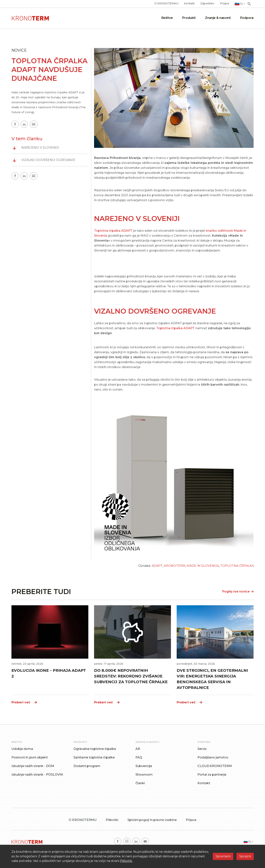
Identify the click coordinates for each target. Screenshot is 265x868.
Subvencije (144, 766)
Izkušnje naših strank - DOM (33, 766)
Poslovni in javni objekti (30, 757)
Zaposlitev (207, 4)
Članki (140, 783)
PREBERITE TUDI (41, 592)
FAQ (139, 757)
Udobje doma (22, 749)
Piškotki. (126, 861)
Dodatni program (87, 766)
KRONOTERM (175, 566)
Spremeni (223, 856)
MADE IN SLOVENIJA (203, 566)
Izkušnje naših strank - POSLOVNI (37, 775)
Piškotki (112, 820)
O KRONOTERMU (166, 4)
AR (138, 749)
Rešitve (167, 18)
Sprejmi (245, 856)
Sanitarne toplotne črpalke (94, 757)
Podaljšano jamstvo (213, 757)
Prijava (224, 4)
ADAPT (157, 566)
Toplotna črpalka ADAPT (113, 231)
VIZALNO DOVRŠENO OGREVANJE (43, 160)
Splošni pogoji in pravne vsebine (152, 820)
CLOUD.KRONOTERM (215, 766)
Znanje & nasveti (218, 18)
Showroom (144, 775)
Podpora (247, 18)
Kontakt (189, 4)
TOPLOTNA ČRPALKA (237, 566)
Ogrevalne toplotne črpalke (95, 749)
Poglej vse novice (238, 591)
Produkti (189, 18)
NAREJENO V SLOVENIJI (35, 148)
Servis (202, 749)
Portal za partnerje (212, 775)
